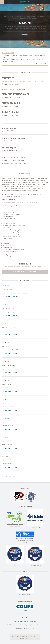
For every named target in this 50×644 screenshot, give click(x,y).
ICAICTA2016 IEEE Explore (10, 429)
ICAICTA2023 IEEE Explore (10, 297)
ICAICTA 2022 (6, 305)
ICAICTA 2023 (6, 286)
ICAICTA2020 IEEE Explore (10, 354)
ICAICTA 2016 (6, 418)
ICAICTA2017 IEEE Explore (10, 410)
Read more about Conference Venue (25, 272)
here (4, 57)
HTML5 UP (28, 638)
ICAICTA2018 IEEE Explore (10, 391)
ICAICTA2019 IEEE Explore (10, 373)
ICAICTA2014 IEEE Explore (10, 467)
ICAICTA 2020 (6, 342)
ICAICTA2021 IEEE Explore (10, 335)
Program (25, 34)
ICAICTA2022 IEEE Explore (10, 316)
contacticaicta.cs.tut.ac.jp (27, 628)
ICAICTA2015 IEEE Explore (10, 448)
